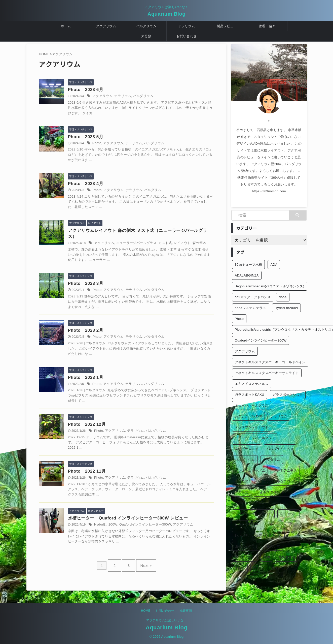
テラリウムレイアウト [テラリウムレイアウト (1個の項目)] (252, 427)
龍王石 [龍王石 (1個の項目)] (277, 568)
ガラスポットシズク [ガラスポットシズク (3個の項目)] (288, 395)
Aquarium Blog (166, 14)
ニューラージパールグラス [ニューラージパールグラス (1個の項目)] (255, 438)
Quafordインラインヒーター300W (154, 536)
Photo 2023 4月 (99, 186)
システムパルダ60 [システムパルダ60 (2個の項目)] (249, 416)
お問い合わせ (187, 36)
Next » (143, 575)
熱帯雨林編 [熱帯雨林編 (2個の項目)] (287, 557)
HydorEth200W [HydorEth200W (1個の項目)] (287, 308)
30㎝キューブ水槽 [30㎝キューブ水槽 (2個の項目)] (249, 265)
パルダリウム (146, 26)
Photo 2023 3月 (99, 288)
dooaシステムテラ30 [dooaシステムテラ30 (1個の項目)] (251, 308)
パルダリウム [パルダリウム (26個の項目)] (245, 460)
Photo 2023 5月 (97, 138)
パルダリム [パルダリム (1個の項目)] (272, 460)
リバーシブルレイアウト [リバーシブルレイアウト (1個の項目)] (253, 514)
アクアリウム (106, 26)
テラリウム (187, 26)
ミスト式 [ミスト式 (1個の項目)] (242, 492)
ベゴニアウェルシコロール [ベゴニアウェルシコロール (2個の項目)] (277, 481)
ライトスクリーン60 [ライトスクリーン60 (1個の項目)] (250, 503)
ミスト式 (173, 248)
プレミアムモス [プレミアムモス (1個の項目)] (285, 470)
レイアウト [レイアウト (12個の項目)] (289, 514)
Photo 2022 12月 (100, 433)
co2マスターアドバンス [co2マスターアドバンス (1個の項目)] (253, 297)
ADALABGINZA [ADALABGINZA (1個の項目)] (247, 275)
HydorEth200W (117, 536)
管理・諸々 (267, 26)
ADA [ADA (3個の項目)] (274, 265)
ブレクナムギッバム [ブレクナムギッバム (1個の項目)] (250, 470)
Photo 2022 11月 (100, 481)
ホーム (66, 26)
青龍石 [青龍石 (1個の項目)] (240, 568)
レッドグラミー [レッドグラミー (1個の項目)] (247, 525)
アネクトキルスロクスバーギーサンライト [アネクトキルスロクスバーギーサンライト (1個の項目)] (267, 373)
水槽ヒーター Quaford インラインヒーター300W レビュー (137, 529)
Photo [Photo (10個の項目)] (239, 319)
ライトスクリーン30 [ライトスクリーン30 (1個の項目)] (272, 492)
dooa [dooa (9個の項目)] (283, 297)
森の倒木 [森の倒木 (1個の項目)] (273, 546)
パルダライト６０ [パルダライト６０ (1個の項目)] (280, 449)
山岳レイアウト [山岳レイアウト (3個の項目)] (247, 546)
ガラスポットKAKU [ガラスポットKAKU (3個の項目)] (250, 395)
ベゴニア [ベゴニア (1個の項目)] (242, 481)
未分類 (146, 36)
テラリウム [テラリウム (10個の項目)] (279, 416)
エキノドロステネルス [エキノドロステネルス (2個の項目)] (252, 384)
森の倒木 (204, 248)
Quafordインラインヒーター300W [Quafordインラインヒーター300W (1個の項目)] (261, 340)
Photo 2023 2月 (99, 336)
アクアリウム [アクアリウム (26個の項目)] (245, 351)
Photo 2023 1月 (99, 385)
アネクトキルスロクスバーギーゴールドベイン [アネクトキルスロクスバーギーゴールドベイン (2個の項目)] (270, 362)
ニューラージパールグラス (146, 248)
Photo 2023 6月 (99, 90)
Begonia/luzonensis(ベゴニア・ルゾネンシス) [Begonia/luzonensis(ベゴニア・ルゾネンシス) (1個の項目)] (270, 286)
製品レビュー (227, 26)
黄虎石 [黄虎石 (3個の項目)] (258, 568)
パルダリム (161, 193)
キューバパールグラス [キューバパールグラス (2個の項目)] (252, 405)
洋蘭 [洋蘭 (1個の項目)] (267, 557)
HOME (146, 611)
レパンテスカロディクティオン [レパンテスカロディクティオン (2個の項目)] (258, 535)
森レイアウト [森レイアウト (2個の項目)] (245, 557)
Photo (109, 145)
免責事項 (186, 611)
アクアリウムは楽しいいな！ (166, 621)
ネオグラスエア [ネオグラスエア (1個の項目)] (247, 449)
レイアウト (189, 248)
